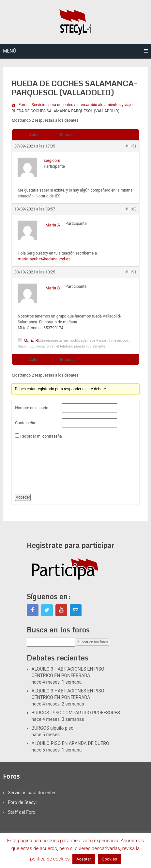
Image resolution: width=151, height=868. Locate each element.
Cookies (109, 859)
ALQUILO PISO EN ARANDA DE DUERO (70, 743)
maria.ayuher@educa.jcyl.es (44, 259)
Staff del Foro (22, 812)
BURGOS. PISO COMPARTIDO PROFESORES (76, 713)
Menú (9, 51)
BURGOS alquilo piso (53, 728)
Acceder (23, 497)
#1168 (131, 209)
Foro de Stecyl (22, 802)
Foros (23, 105)
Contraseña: (25, 423)
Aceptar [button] (84, 859)
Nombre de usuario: (32, 408)
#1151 (131, 146)
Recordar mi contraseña (41, 436)
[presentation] (42, 464)
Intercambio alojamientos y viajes (105, 105)
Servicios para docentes (53, 105)
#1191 (131, 272)
